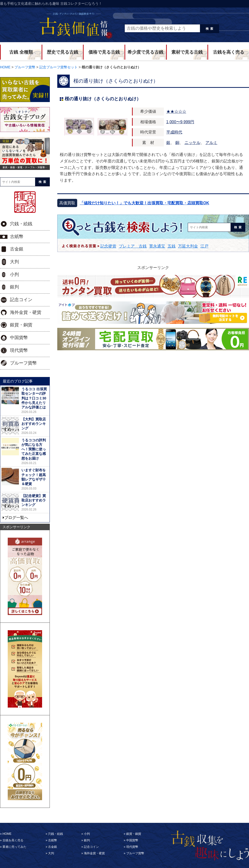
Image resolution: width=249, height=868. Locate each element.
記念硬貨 (108, 246)
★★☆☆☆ (176, 111)
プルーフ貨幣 (23, 363)
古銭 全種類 (21, 52)
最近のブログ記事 (18, 381)
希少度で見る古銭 (145, 52)
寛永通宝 (157, 246)
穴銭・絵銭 (21, 224)
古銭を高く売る (229, 52)
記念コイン (21, 300)
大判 (14, 262)
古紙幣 (17, 237)
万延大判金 (188, 246)
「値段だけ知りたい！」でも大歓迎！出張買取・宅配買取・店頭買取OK (144, 203)
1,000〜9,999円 (180, 122)
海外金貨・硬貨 (26, 312)
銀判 (14, 287)
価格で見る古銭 (104, 52)
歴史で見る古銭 (62, 52)
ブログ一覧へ (16, 518)
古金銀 (17, 249)
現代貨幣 (19, 350)
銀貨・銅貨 (21, 325)
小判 (14, 274)
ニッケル (192, 143)
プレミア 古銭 (133, 246)
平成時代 (174, 132)
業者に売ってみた (14, 847)
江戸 (204, 246)
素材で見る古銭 (187, 52)
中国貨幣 (19, 338)
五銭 (172, 246)
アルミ (211, 143)
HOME (7, 834)
